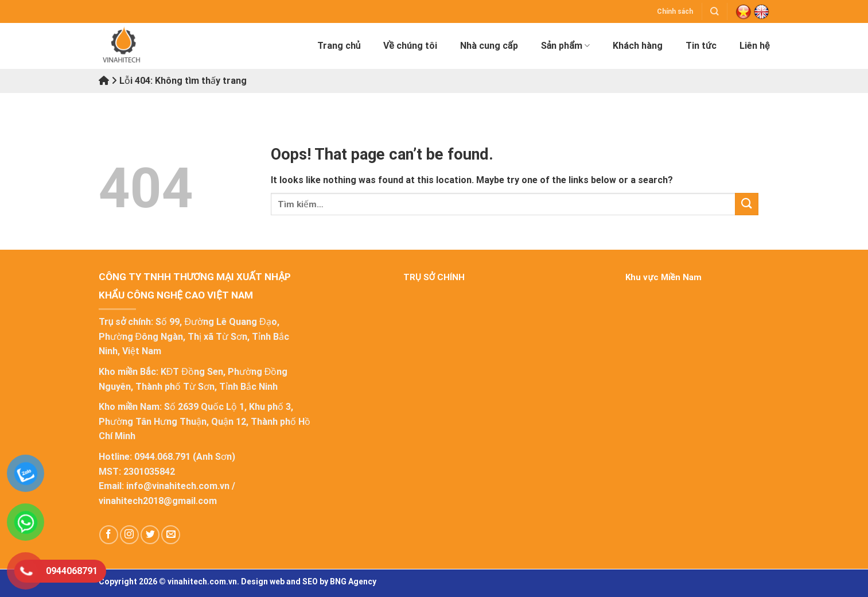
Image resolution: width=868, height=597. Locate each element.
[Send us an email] (171, 535)
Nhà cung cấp (489, 46)
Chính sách (675, 11)
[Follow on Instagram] (129, 535)
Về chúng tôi (410, 46)
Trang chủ (339, 46)
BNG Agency (353, 582)
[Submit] (746, 204)
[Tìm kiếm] (714, 11)
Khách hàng (638, 46)
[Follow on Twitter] (150, 535)
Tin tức (701, 46)
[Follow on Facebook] (109, 535)
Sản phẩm (566, 46)
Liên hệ (754, 46)
